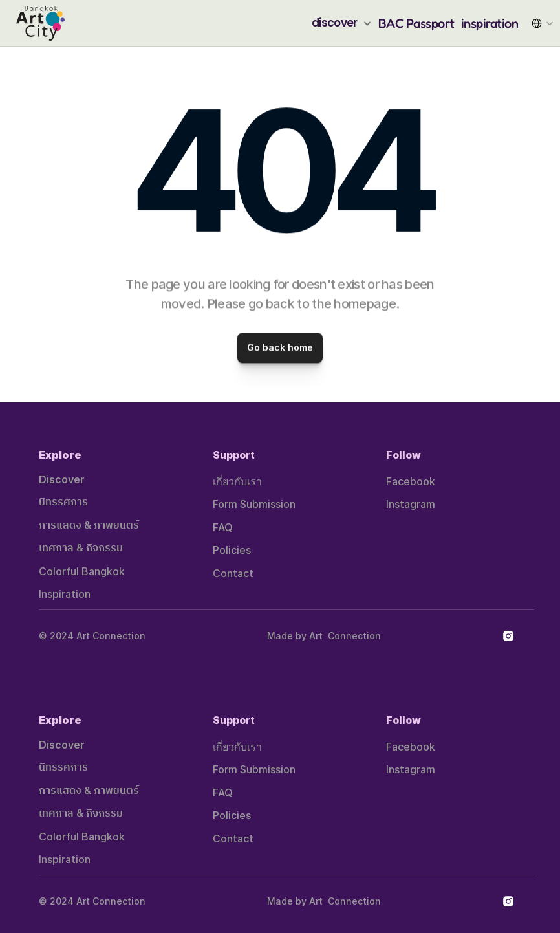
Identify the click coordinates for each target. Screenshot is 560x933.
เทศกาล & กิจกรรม (81, 548)
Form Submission (254, 504)
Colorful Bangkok (82, 571)
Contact (233, 573)
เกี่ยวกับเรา (237, 481)
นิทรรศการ (63, 502)
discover (335, 23)
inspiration (490, 23)
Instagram (411, 504)
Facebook (411, 481)
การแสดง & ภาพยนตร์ (89, 526)
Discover (62, 479)
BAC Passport (416, 23)
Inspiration (65, 594)
